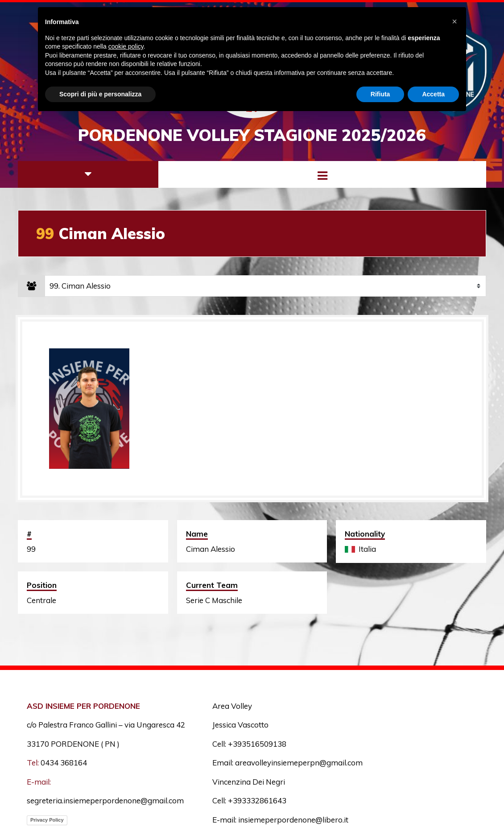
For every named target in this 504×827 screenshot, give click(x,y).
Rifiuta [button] (380, 94)
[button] (454, 21)
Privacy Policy (47, 820)
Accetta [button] (433, 94)
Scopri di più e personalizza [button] (100, 94)
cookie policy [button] (126, 46)
